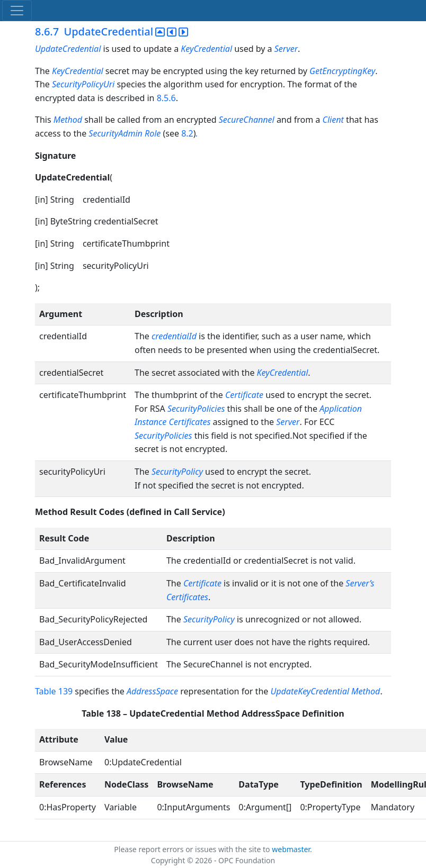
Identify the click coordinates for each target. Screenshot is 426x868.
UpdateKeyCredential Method (325, 691)
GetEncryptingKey (342, 71)
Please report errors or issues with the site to (193, 849)
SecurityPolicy (177, 472)
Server (286, 49)
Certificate (244, 395)
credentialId (174, 336)
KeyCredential (206, 49)
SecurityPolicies (196, 409)
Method (68, 120)
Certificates (187, 597)
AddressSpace (152, 691)
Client (333, 120)
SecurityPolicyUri (83, 84)
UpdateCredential (68, 49)
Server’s (360, 583)
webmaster (291, 849)
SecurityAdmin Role (126, 133)
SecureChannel (247, 120)
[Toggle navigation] (17, 11)
